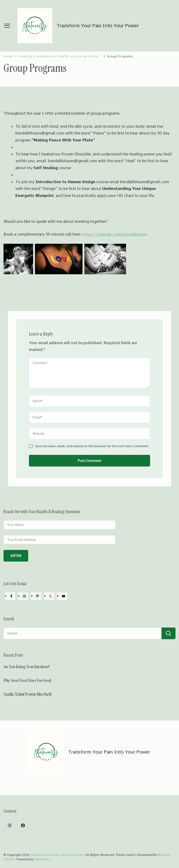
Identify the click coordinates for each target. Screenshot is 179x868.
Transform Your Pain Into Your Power (98, 26)
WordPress (42, 859)
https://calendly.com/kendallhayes (115, 234)
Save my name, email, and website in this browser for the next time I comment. (92, 446)
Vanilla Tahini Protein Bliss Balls (28, 694)
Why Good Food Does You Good (28, 680)
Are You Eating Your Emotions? (27, 667)
